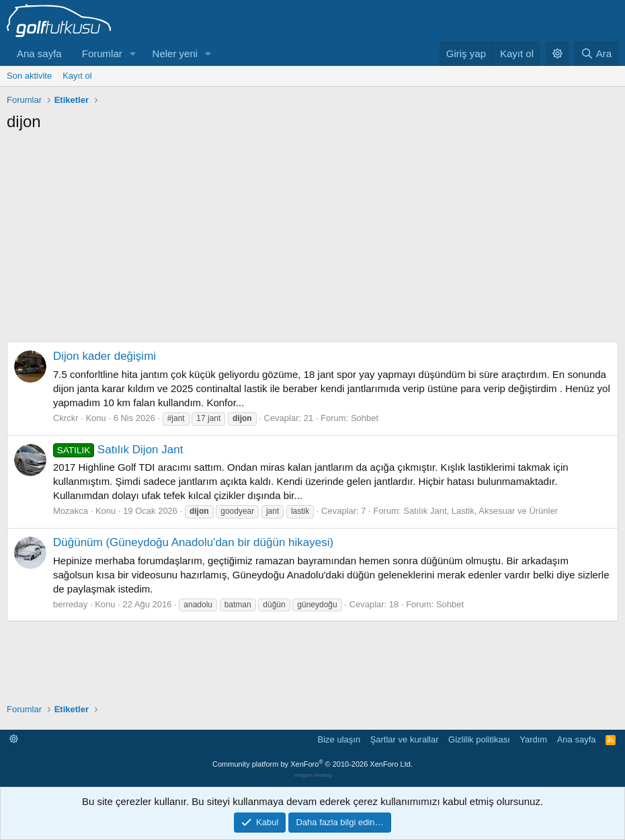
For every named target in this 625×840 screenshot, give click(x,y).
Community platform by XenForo (312, 764)
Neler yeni (175, 53)
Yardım (533, 739)
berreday (70, 604)
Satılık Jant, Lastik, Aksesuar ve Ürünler (481, 511)
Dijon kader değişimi (105, 356)
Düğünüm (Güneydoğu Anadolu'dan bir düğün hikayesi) (193, 542)
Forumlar (102, 53)
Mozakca (71, 511)
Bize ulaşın (339, 739)
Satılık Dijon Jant (118, 450)
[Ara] (596, 53)
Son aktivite (29, 76)
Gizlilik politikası (479, 739)
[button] (133, 53)
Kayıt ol (77, 76)
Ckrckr (66, 418)
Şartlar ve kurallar (405, 739)
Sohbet (365, 418)
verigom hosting (312, 775)
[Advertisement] (312, 233)
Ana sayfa (39, 53)
